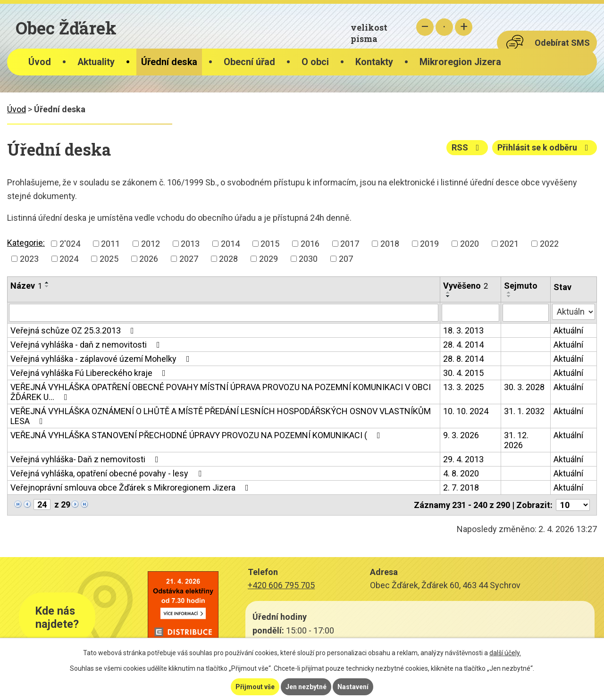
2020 (470, 244)
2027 (189, 259)
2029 (268, 259)
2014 (230, 244)
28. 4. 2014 (463, 345)
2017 (350, 244)
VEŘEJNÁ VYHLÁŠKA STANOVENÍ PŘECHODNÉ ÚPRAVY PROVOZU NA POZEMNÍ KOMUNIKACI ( (197, 435)
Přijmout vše (255, 687)
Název (26, 286)
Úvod (40, 62)
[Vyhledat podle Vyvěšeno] (470, 313)
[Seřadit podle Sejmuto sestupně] (509, 296)
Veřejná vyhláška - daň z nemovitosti (87, 345)
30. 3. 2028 (524, 387)
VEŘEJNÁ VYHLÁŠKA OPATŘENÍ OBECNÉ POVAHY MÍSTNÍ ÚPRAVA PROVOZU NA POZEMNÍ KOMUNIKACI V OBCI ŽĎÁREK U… (221, 392)
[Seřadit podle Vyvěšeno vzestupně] (448, 292)
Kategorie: (26, 243)
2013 (190, 244)
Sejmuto (521, 286)
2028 (228, 259)
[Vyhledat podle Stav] (574, 312)
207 (346, 259)
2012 (151, 244)
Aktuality (96, 62)
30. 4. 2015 (463, 373)
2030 (308, 259)
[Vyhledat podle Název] (224, 313)
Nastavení (353, 687)
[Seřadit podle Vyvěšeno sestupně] (448, 296)
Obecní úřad (249, 62)
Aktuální (568, 330)
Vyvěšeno (466, 286)
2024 (69, 259)
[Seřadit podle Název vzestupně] (47, 283)
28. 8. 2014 (463, 359)
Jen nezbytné (306, 687)
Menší (425, 27)
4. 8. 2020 (461, 473)
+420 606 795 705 (281, 585)
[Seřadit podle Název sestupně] (47, 286)
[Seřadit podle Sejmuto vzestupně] (509, 292)
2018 (390, 244)
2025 (109, 259)
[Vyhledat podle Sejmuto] (526, 313)
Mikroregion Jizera (460, 62)
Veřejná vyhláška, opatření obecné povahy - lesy (108, 473)
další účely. (505, 653)
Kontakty (374, 62)
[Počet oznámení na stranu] (573, 505)
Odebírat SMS (562, 43)
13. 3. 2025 (463, 387)
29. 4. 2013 (463, 459)
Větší (464, 27)
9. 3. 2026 (461, 435)
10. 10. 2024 (466, 411)
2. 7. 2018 (461, 487)
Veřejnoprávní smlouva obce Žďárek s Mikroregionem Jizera (131, 487)
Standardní (444, 27)
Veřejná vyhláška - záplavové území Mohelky (102, 359)
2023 (29, 259)
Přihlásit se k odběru (545, 147)
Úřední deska (169, 62)
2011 (110, 244)
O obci (315, 62)
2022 (549, 244)
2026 (149, 259)
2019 (429, 244)
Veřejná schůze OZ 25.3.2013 (74, 330)
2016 (310, 244)
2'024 (70, 244)
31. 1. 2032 (524, 411)
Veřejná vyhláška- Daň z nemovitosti (86, 459)
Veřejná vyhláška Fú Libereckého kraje (90, 373)
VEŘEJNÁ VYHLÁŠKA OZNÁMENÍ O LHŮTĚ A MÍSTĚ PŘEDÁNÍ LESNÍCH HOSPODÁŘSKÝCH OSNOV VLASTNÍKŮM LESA (221, 416)
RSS (467, 147)
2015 (270, 244)
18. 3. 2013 (463, 330)
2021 (509, 244)
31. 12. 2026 (516, 440)
